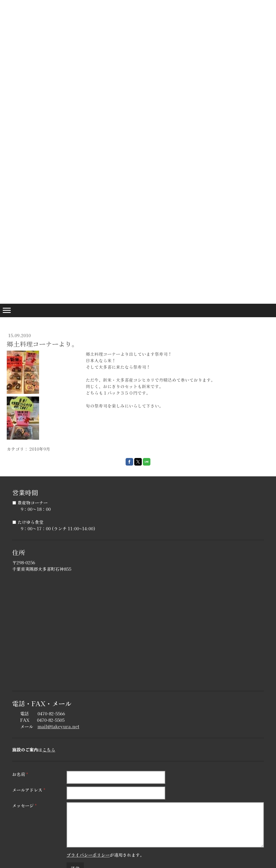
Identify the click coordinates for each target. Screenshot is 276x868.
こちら (49, 750)
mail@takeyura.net (58, 726)
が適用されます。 (105, 855)
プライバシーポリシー (88, 855)
